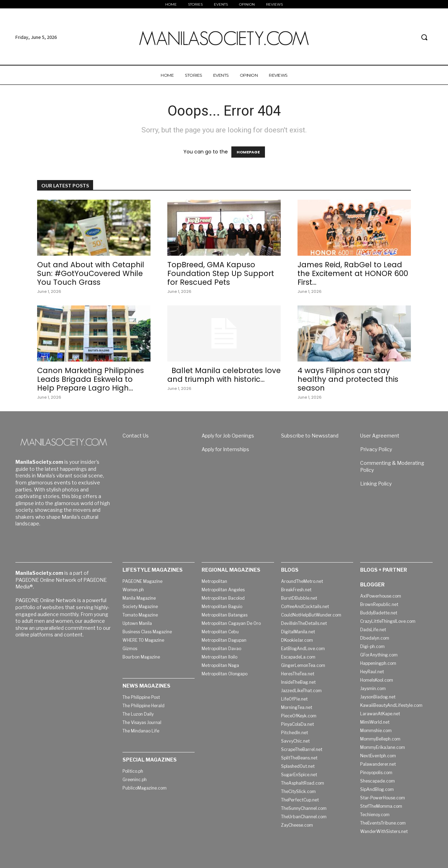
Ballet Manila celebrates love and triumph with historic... (224, 375)
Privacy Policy (376, 449)
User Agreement (380, 436)
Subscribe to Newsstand (310, 436)
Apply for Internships (225, 449)
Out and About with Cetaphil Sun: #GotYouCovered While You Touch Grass (91, 273)
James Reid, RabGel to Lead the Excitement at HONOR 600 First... (353, 273)
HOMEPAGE (248, 152)
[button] (424, 37)
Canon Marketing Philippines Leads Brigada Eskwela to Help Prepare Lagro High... (90, 379)
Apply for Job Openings (228, 436)
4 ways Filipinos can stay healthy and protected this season (348, 379)
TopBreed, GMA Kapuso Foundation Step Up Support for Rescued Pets (221, 273)
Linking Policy (376, 484)
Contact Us (136, 436)
